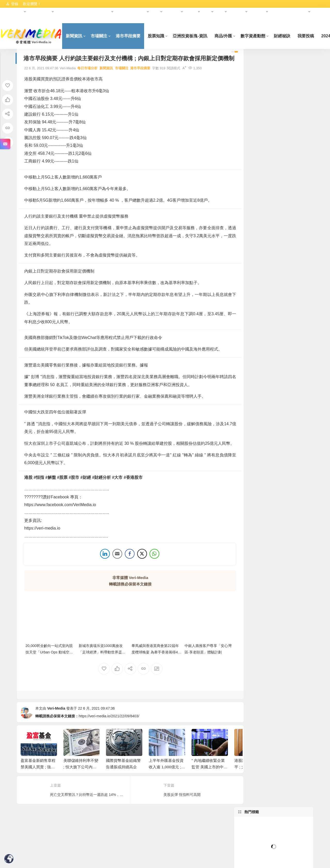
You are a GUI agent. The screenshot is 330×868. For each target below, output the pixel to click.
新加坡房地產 (255, 218)
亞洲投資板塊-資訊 (197, 36)
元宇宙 (141, 12)
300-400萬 (255, 305)
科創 (207, 12)
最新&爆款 (255, 348)
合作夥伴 (124, 12)
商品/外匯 (230, 36)
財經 (156, 12)
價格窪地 (292, 348)
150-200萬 (292, 283)
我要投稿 (312, 36)
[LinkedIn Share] (99, 570)
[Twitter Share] (136, 570)
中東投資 (238, 12)
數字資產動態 (40, 12)
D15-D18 (255, 240)
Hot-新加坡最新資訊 (255, 370)
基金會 (192, 12)
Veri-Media (56, 722)
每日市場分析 (87, 77)
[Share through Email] (111, 570)
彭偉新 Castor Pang (255, 164)
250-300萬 (292, 294)
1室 (255, 251)
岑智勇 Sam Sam (292, 370)
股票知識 (163, 36)
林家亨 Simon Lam (292, 142)
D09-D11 (292, 229)
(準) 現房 (292, 337)
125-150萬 (255, 283)
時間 (255, 337)
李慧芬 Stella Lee (292, 359)
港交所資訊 (14, 12)
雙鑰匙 (255, 359)
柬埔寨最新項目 (255, 489)
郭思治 (292, 153)
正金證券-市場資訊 (292, 445)
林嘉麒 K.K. (255, 175)
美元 (292, 489)
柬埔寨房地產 (255, 424)
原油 (255, 499)
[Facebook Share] (123, 570)
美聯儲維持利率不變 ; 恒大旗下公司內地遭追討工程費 (81, 781)
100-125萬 (292, 272)
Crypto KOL (292, 391)
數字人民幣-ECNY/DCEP (293, 435)
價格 (255, 272)
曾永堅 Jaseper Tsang (293, 197)
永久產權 (292, 326)
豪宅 (292, 305)
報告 (221, 12)
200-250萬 (255, 294)
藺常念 (255, 142)
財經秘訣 (288, 36)
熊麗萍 (255, 197)
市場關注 (106, 36)
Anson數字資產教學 (293, 413)
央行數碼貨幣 (255, 435)
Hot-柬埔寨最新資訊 (292, 424)
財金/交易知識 (292, 402)
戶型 (292, 240)
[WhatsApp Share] (148, 570)
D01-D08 (255, 229)
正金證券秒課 (292, 499)
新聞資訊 (81, 36)
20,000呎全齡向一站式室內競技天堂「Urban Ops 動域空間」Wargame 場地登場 (49, 666)
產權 (292, 316)
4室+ (292, 261)
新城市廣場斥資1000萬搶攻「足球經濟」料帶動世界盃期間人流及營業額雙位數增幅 (99, 666)
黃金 (255, 186)
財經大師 (173, 12)
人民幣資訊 (255, 445)
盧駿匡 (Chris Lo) (292, 186)
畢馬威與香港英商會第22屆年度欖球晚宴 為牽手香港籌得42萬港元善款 (147, 666)
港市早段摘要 (135, 36)
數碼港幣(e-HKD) (292, 456)
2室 (292, 251)
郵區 (292, 218)
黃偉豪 (255, 207)
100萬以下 (255, 316)
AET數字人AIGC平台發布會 (256, 510)
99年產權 (255, 326)
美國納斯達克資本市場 (290, 12)
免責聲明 (13, 19)
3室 (255, 261)
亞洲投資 (258, 12)
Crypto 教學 (255, 391)
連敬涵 (255, 153)
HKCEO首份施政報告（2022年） (84, 12)
